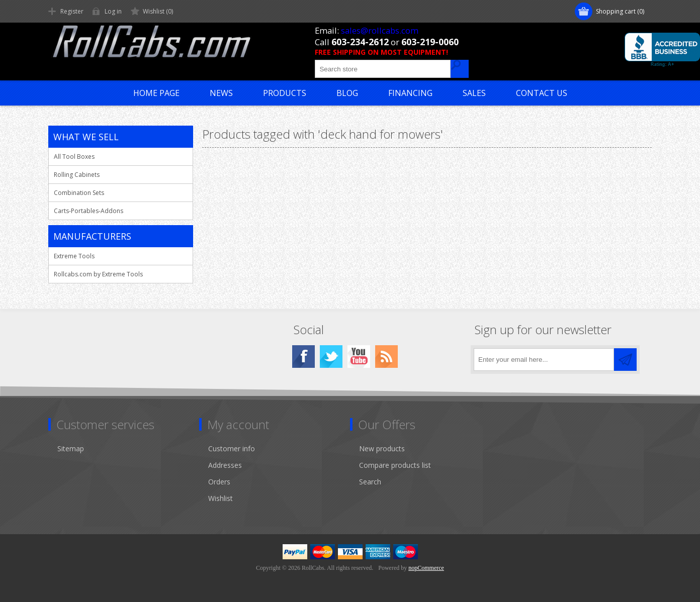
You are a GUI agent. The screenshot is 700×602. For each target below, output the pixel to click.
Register (72, 11)
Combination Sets (79, 193)
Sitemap (71, 448)
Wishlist (221, 498)
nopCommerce (426, 568)
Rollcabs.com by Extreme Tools (98, 274)
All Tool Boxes (74, 157)
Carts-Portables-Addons (89, 211)
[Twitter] (331, 357)
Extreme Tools (74, 256)
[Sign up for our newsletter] (544, 360)
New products (382, 448)
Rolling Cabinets (77, 175)
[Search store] (383, 69)
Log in (113, 11)
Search (370, 482)
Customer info (232, 448)
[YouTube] (359, 357)
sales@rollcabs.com (380, 30)
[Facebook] (303, 357)
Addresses (225, 465)
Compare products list (395, 465)
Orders (219, 482)
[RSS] (386, 357)
